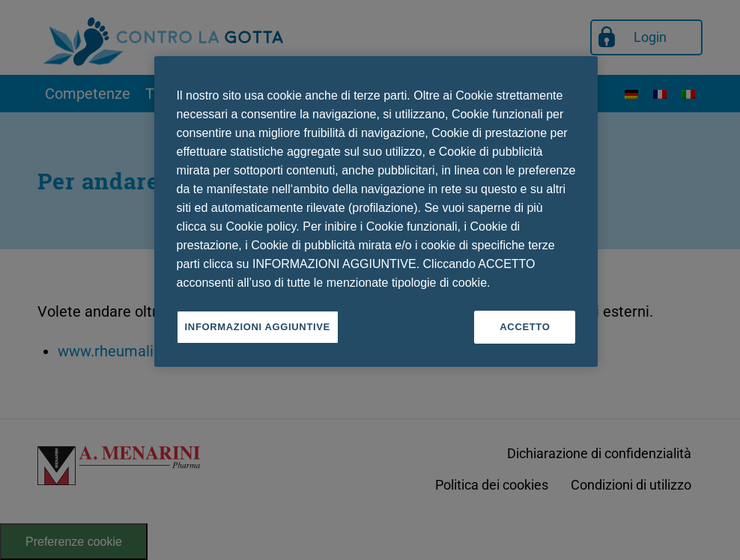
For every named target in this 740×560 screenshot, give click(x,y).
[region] (376, 211)
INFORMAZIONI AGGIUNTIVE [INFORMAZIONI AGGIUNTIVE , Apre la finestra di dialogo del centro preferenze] (258, 327)
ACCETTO (525, 327)
